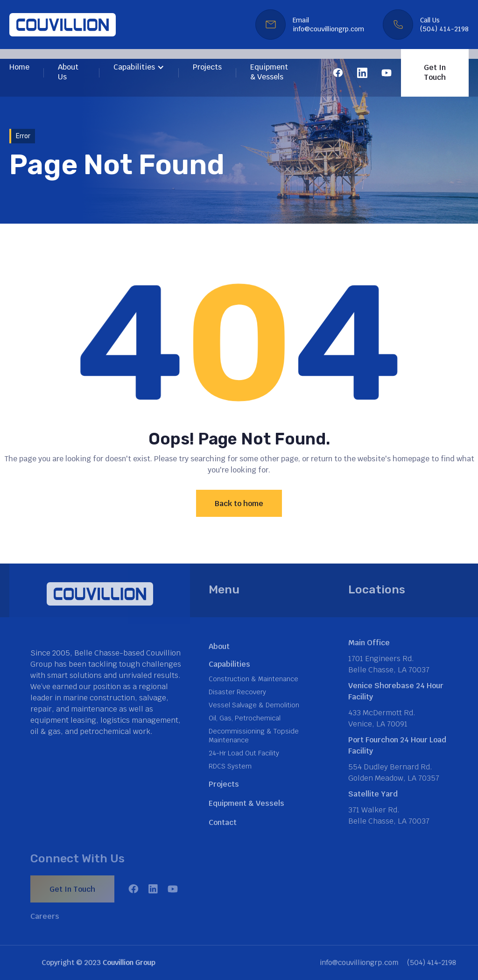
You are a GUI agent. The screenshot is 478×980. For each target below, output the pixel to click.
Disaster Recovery (237, 692)
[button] (139, 68)
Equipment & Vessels (269, 72)
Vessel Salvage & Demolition (254, 705)
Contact (223, 822)
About (219, 646)
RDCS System (230, 766)
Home (19, 67)
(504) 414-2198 (444, 29)
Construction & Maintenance (253, 679)
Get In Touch (435, 72)
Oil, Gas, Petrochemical (245, 718)
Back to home (239, 504)
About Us (68, 72)
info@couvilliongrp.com (328, 29)
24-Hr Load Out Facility (244, 753)
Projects (207, 67)
